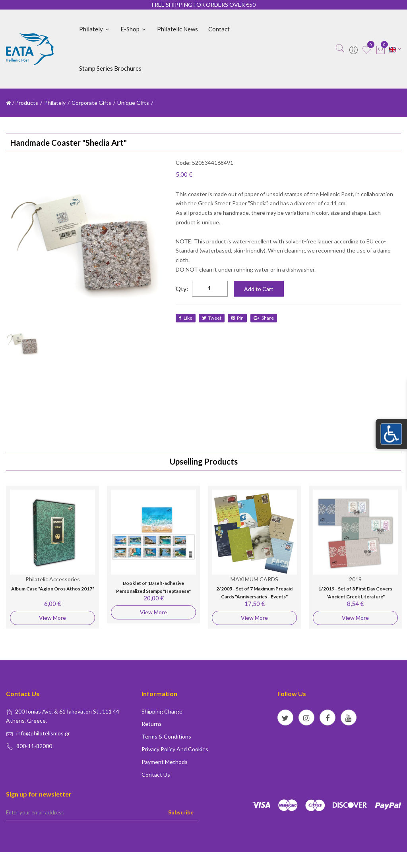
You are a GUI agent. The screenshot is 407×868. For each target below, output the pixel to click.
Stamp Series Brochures (110, 68)
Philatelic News (177, 29)
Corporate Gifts (91, 103)
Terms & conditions (166, 736)
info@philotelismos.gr (43, 733)
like (186, 318)
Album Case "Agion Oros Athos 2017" (53, 589)
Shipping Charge (162, 711)
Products (27, 103)
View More (52, 618)
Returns (152, 724)
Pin (238, 318)
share (265, 318)
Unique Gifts (133, 103)
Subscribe (181, 812)
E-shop (134, 29)
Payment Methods (165, 762)
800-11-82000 (34, 746)
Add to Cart (259, 289)
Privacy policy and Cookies (175, 749)
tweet (212, 318)
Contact (219, 29)
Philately (95, 29)
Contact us (156, 774)
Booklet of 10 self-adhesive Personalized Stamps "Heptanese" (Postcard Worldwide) (153, 591)
